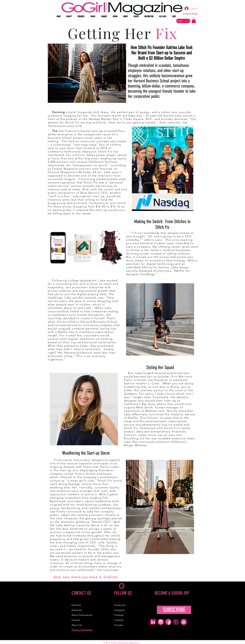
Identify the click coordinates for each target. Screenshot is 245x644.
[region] (190, 15)
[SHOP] (183, 21)
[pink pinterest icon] (176, 622)
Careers (76, 620)
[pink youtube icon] (184, 622)
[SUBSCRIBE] (174, 610)
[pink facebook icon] (168, 622)
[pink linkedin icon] (153, 622)
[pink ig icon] (161, 622)
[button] (70, 17)
